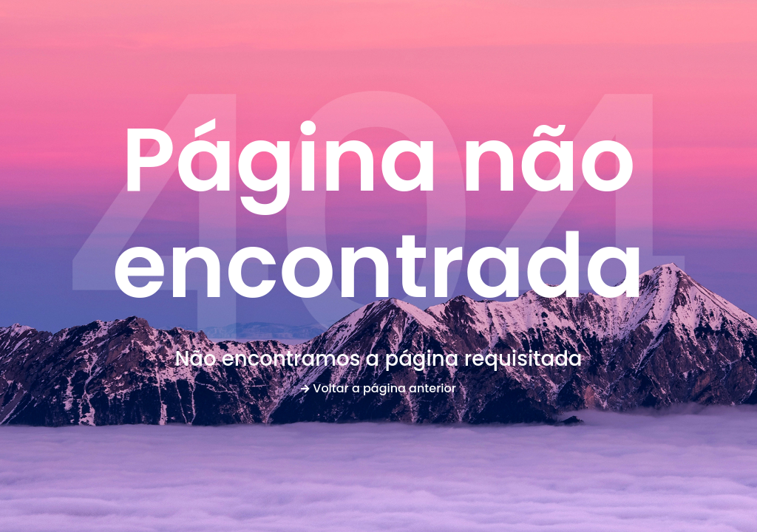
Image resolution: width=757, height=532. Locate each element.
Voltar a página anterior (378, 388)
